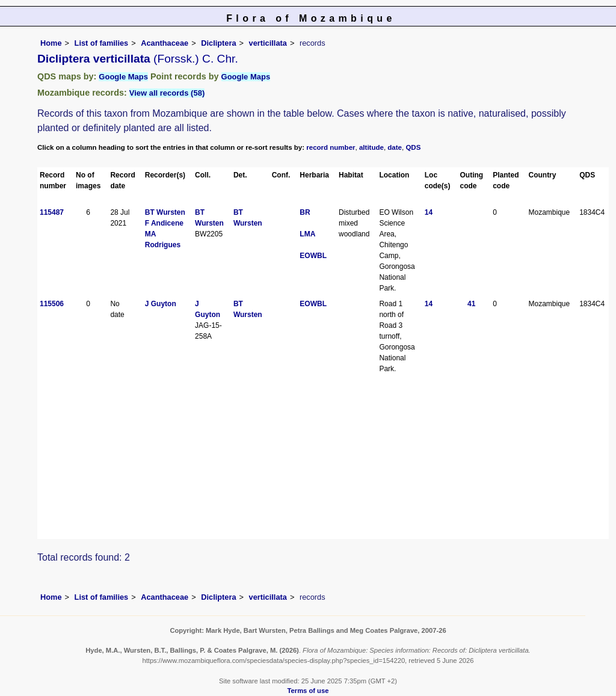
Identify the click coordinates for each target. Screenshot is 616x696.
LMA (307, 234)
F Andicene (164, 223)
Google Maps (123, 77)
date (395, 147)
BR (305, 212)
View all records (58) (167, 93)
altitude (371, 147)
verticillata (268, 43)
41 (471, 304)
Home (51, 43)
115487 (52, 212)
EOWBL (313, 256)
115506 (52, 304)
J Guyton (161, 304)
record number (331, 147)
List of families (102, 43)
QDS (413, 147)
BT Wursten (165, 212)
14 (429, 212)
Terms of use (308, 691)
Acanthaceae (165, 43)
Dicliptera (218, 43)
